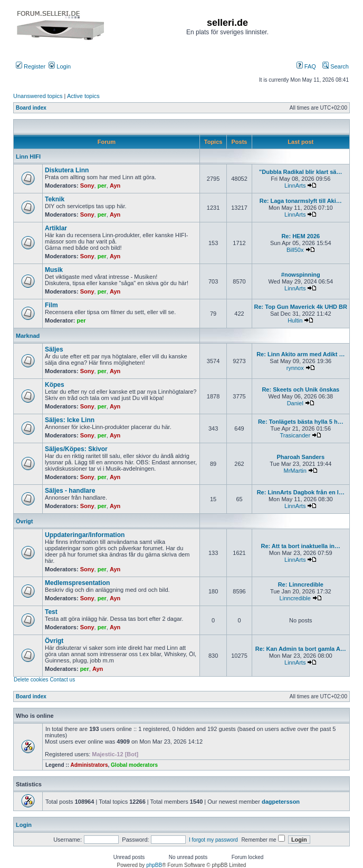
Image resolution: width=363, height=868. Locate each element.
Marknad (28, 336)
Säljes (54, 349)
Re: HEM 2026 (300, 236)
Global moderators (134, 765)
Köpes (55, 385)
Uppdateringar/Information (85, 535)
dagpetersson (281, 802)
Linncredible (295, 598)
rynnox (295, 368)
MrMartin (295, 471)
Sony (87, 186)
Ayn (115, 186)
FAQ (306, 66)
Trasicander (295, 435)
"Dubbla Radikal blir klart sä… (300, 172)
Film (51, 305)
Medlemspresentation (77, 583)
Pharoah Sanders (301, 457)
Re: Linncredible (301, 584)
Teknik (55, 199)
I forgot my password (213, 840)
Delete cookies (31, 680)
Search (336, 66)
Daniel (295, 403)
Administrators (89, 765)
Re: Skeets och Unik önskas (300, 389)
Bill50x (295, 250)
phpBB (154, 865)
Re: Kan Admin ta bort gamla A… (301, 649)
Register (31, 66)
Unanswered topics (38, 96)
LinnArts (295, 186)
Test (51, 612)
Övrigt (24, 521)
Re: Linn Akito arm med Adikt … (300, 354)
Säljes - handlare (70, 491)
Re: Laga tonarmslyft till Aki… (301, 201)
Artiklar (56, 228)
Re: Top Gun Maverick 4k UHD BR (301, 307)
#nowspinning (301, 275)
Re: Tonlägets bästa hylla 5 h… (301, 422)
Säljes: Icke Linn (70, 420)
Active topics (83, 96)
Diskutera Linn (67, 170)
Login (60, 66)
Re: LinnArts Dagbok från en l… (301, 492)
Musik (54, 270)
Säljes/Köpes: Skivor (76, 449)
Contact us (62, 680)
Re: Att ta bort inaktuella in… (301, 546)
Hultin (295, 320)
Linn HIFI (28, 157)
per (102, 186)
